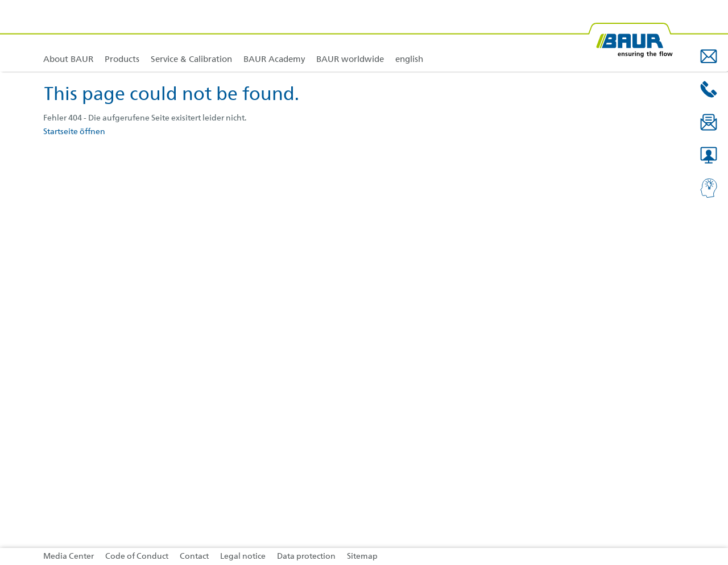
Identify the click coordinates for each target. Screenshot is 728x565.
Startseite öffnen (74, 132)
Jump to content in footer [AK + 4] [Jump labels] (0, 0)
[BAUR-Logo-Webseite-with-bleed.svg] (630, 36)
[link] (122, 36)
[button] (709, 56)
